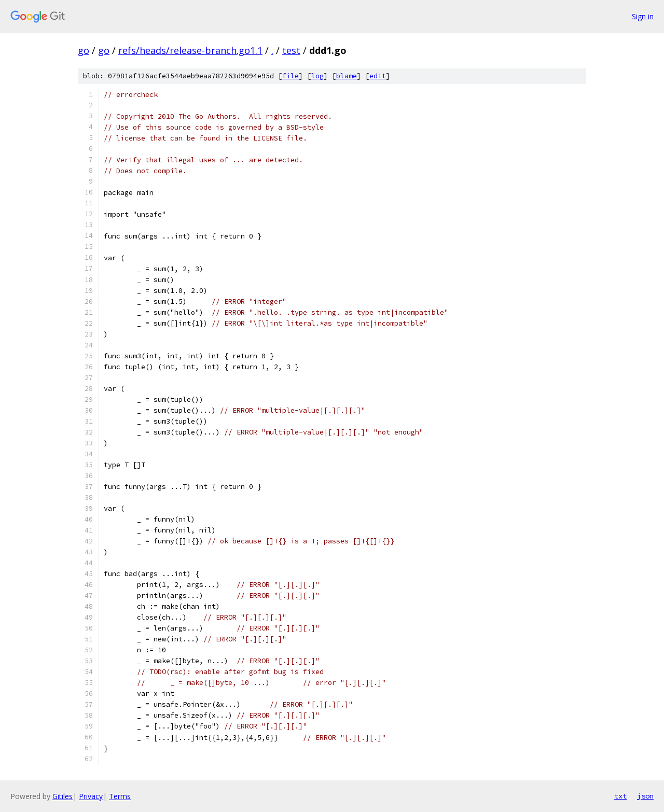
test (291, 50)
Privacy (91, 796)
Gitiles (63, 796)
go (84, 50)
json (645, 796)
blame (347, 76)
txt (620, 796)
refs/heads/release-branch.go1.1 (190, 50)
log (317, 76)
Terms (120, 796)
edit (378, 76)
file (290, 76)
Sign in (643, 16)
